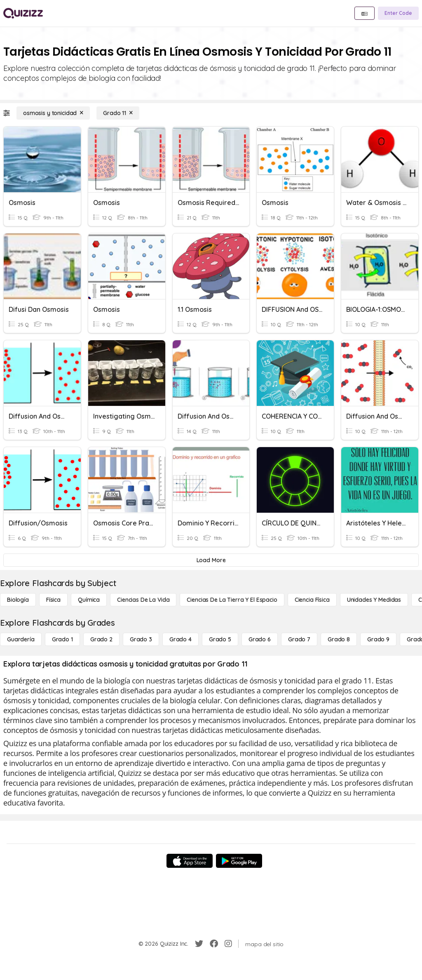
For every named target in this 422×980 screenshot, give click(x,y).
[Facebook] (214, 944)
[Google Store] (239, 861)
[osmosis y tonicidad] (53, 113)
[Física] (53, 600)
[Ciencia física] (312, 600)
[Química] (89, 600)
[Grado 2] (101, 639)
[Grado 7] (299, 639)
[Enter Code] (398, 13)
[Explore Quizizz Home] (23, 13)
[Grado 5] (220, 639)
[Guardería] (21, 639)
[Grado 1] (62, 639)
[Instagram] (228, 944)
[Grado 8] (339, 639)
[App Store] (190, 861)
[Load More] (211, 560)
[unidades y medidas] (374, 600)
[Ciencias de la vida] (143, 600)
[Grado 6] (260, 639)
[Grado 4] (181, 639)
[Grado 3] (141, 639)
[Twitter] (199, 944)
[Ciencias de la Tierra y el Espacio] (232, 600)
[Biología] (18, 600)
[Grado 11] (118, 113)
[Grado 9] (378, 639)
